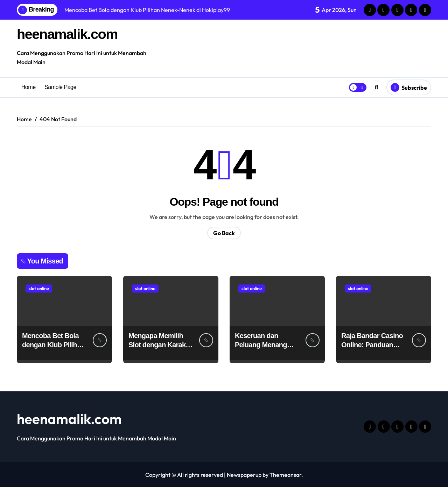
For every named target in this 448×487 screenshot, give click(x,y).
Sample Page (60, 87)
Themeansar (285, 474)
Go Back (224, 233)
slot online (39, 288)
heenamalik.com (68, 34)
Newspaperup (244, 474)
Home (29, 87)
